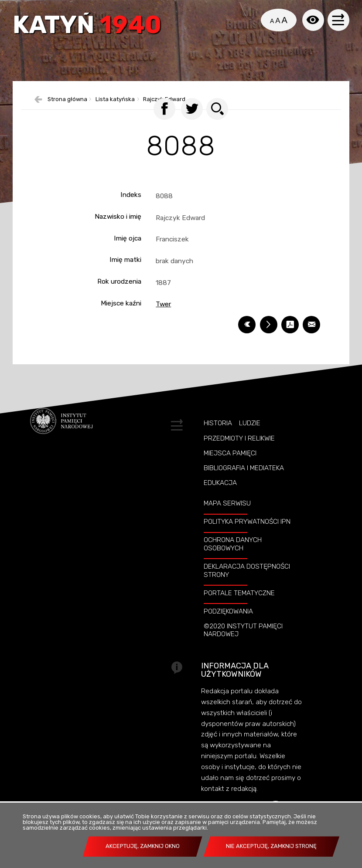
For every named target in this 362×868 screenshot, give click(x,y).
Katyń (89, 27)
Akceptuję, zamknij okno (143, 846)
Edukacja (220, 498)
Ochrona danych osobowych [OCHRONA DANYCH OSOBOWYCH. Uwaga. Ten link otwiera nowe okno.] (233, 559)
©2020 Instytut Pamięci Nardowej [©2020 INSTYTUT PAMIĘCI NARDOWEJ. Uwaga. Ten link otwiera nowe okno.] (243, 645)
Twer (163, 319)
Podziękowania (228, 626)
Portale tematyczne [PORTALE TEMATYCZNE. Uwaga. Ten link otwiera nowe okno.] (239, 608)
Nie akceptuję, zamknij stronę (271, 846)
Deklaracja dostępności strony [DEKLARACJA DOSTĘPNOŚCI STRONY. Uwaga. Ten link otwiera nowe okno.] (247, 585)
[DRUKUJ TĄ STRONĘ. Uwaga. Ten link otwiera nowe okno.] (269, 339)
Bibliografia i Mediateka (244, 483)
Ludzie (250, 438)
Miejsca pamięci (230, 468)
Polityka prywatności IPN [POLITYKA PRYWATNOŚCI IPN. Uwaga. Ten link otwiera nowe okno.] (247, 536)
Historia (218, 438)
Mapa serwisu (227, 518)
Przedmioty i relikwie (239, 453)
